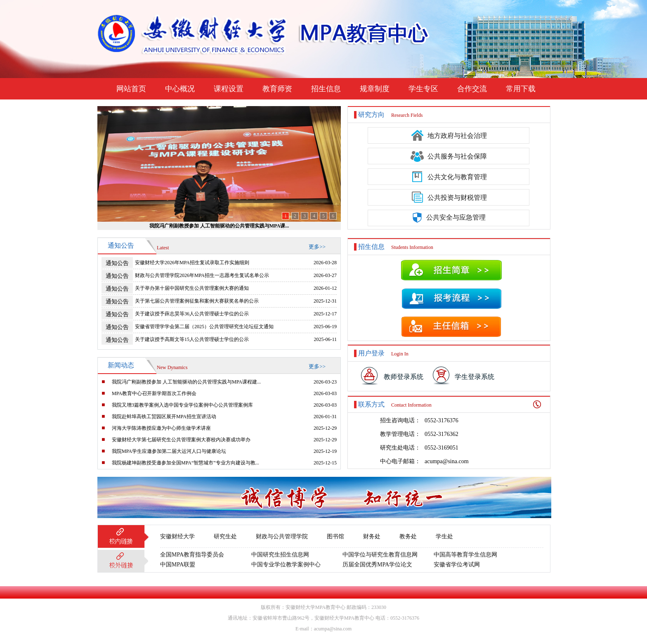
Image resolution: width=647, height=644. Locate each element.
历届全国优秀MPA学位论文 (377, 565)
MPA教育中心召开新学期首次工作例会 (154, 393)
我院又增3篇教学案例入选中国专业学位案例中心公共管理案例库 (182, 405)
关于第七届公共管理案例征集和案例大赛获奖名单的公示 (197, 301)
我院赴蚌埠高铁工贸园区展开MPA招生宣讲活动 (164, 417)
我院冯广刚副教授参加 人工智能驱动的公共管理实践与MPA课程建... (186, 382)
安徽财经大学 (177, 536)
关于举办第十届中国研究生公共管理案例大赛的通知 (192, 288)
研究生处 (225, 536)
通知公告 (117, 263)
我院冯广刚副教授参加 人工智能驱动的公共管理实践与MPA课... (219, 226)
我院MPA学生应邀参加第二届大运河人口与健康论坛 (169, 451)
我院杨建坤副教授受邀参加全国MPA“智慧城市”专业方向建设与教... (185, 463)
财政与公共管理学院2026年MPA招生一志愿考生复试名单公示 (202, 275)
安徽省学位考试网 (457, 565)
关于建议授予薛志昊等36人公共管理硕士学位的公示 (192, 314)
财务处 (372, 536)
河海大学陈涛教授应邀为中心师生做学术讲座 (161, 428)
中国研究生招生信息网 (280, 555)
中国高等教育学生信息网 (465, 555)
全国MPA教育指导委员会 (192, 555)
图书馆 (335, 536)
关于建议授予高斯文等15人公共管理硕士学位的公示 (192, 339)
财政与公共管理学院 (282, 536)
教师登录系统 (404, 377)
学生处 (444, 536)
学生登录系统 (475, 377)
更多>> (317, 247)
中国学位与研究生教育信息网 (380, 555)
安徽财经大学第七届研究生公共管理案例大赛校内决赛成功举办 (181, 440)
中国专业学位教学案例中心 (286, 565)
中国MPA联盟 (178, 565)
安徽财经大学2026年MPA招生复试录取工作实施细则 (192, 263)
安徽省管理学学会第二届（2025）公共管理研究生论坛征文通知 (204, 327)
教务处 (408, 536)
